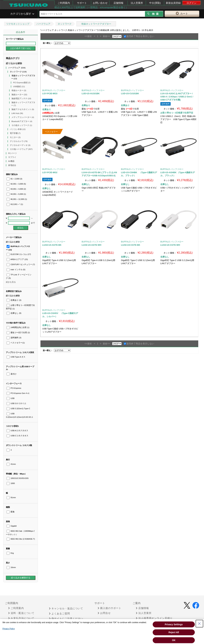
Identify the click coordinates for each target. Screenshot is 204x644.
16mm (11, 567)
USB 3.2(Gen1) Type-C (18, 409)
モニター (15, 137)
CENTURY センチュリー (21, 264)
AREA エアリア (17, 259)
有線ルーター (19, 90)
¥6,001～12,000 (17, 199)
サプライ (12, 157)
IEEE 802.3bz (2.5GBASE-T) (21, 539)
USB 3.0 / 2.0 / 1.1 (16, 403)
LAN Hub (17, 113)
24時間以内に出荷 (18, 327)
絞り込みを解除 (14, 63)
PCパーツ (13, 153)
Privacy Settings (174, 624)
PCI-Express (14, 388)
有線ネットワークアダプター (96, 24)
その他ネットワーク (22, 125)
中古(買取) (155, 3)
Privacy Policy (9, 629)
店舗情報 (118, 3)
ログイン (191, 3)
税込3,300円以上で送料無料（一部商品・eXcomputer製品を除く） (91, 7)
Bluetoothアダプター (22, 121)
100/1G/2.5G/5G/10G (18, 478)
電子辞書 (15, 133)
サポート (82, 3)
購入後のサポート (109, 608)
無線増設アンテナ (21, 99)
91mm (11, 497)
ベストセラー (16, 343)
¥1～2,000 (14, 179)
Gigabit (12, 526)
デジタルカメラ (19, 141)
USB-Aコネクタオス (17, 431)
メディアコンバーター (23, 117)
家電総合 (12, 165)
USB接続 (19, 87)
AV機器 (12, 161)
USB (11, 398)
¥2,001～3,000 (16, 184)
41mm (11, 464)
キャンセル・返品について (66, 608)
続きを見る (11, 282)
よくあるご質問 (59, 614)
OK (174, 640)
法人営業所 (137, 3)
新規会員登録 (173, 3)
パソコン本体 (18, 129)
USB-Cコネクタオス (17, 436)
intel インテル (16, 270)
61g (10, 553)
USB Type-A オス (16, 357)
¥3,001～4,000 (16, 189)
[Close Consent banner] (199, 624)
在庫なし (14, 313)
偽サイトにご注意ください (66, 619)
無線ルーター (19, 95)
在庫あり (14, 300)
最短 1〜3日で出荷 (18, 333)
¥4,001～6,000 (16, 194)
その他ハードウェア (21, 149)
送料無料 (14, 338)
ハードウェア (43, 24)
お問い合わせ (100, 3)
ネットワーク (65, 24)
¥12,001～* (15, 204)
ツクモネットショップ (18, 24)
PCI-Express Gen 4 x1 (18, 393)
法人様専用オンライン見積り (154, 618)
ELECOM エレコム (19, 254)
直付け (12, 374)
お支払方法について (21, 618)
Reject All (174, 632)
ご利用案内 (64, 3)
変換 (11, 512)
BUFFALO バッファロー (54, 90)
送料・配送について (21, 613)
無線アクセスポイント (23, 109)
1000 (11, 483)
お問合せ (104, 613)
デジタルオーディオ (20, 145)
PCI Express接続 (22, 83)
